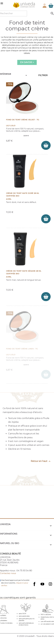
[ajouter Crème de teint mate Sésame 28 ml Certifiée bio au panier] (46, 297)
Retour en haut (41, 461)
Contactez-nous (8, 573)
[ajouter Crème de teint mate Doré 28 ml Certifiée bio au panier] (46, 219)
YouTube (42, 584)
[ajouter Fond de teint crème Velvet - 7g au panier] (46, 145)
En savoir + (27, 62)
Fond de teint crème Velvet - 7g (23, 120)
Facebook (34, 587)
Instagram (50, 584)
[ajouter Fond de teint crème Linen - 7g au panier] (46, 374)
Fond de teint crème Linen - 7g (22, 349)
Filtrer (43, 75)
